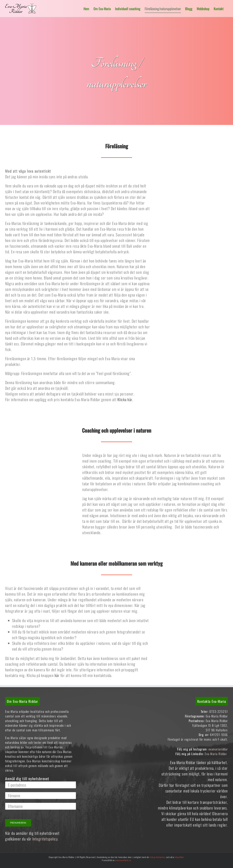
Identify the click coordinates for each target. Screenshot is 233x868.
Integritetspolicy (45, 839)
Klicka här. (125, 399)
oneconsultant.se (123, 860)
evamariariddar (218, 749)
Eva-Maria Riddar (216, 754)
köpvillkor (180, 857)
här (57, 675)
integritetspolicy (158, 857)
